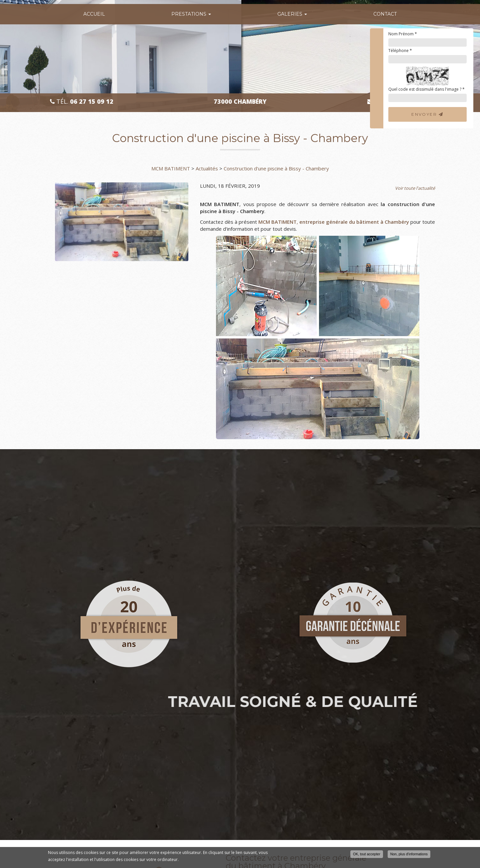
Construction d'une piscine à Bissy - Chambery (276, 168)
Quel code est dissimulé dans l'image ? (426, 89)
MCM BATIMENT (171, 168)
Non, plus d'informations (409, 854)
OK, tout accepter (367, 854)
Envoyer (427, 114)
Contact (385, 14)
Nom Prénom (403, 34)
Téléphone (400, 51)
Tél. (82, 102)
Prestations (191, 14)
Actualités (207, 168)
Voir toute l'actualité (415, 188)
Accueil (94, 14)
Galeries (292, 14)
